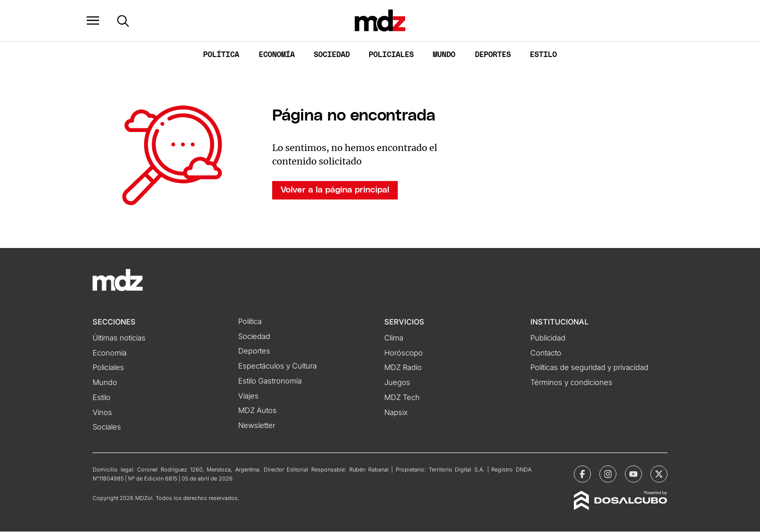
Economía (277, 56)
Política (221, 56)
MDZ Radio (403, 368)
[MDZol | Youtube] (633, 475)
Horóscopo (404, 353)
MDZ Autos (257, 411)
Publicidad (548, 339)
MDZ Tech (402, 398)
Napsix (396, 413)
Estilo (543, 56)
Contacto (546, 353)
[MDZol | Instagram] (608, 475)
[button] (99, 21)
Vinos (102, 413)
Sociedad (332, 56)
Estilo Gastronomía (270, 382)
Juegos (397, 383)
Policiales (391, 56)
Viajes (248, 396)
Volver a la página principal (335, 191)
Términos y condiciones (571, 383)
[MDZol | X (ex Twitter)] (659, 475)
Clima (394, 339)
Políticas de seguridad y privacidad (589, 368)
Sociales (107, 428)
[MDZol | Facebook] (582, 475)
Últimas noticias (119, 339)
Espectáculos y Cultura (277, 367)
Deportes (493, 56)
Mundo (444, 56)
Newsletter (257, 426)
